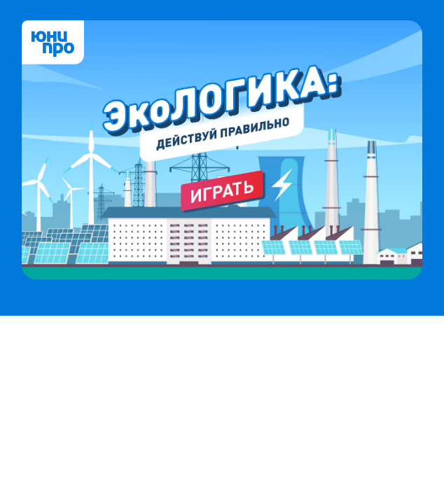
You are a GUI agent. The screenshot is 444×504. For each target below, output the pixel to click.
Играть (222, 191)
